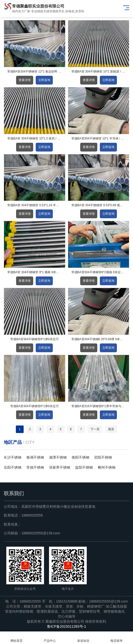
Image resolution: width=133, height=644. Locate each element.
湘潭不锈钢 (58, 457)
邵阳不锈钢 (103, 457)
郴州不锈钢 (107, 467)
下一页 (95, 429)
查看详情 (25, 80)
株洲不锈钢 (35, 457)
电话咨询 (116, 638)
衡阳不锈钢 (80, 457)
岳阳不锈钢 (13, 467)
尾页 (111, 429)
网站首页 (17, 638)
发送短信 (83, 638)
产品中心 (50, 638)
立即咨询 (44, 80)
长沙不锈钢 (13, 457)
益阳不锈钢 (84, 467)
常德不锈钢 (35, 467)
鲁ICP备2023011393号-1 (67, 626)
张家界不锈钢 (60, 467)
